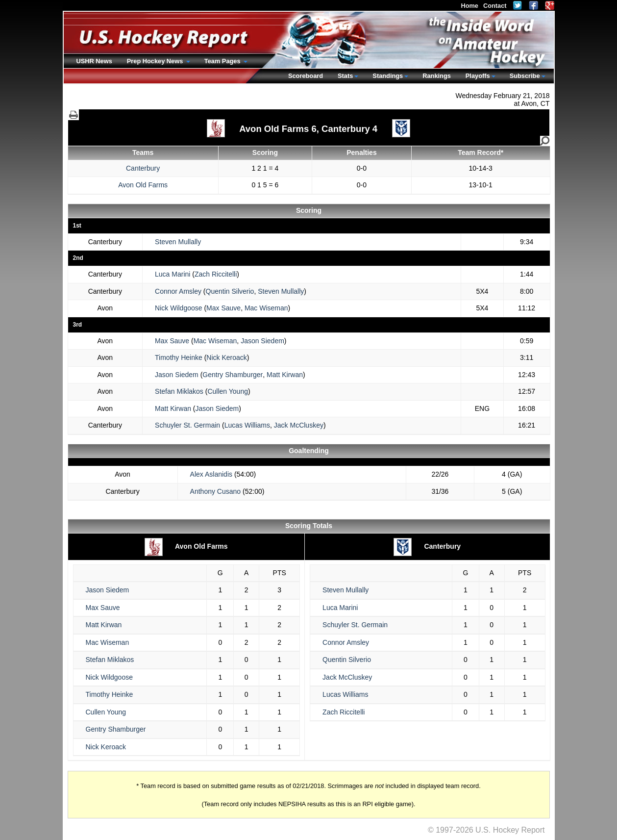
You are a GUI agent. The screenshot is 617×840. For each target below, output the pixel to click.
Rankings (437, 76)
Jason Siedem (262, 341)
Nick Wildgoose (178, 308)
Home (469, 6)
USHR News (94, 61)
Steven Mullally (178, 242)
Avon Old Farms (143, 185)
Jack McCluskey (299, 425)
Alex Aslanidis (211, 474)
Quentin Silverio (230, 291)
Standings (388, 76)
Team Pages (223, 61)
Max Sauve (223, 308)
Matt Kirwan (285, 375)
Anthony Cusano (216, 491)
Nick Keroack (226, 357)
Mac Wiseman (266, 308)
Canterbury (143, 168)
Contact (495, 6)
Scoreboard (306, 76)
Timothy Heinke (179, 357)
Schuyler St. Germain (187, 425)
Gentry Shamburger (233, 375)
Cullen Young (228, 391)
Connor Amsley (178, 291)
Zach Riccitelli (216, 274)
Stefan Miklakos (179, 391)
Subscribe (525, 76)
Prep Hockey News (156, 61)
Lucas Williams (247, 425)
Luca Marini (173, 274)
